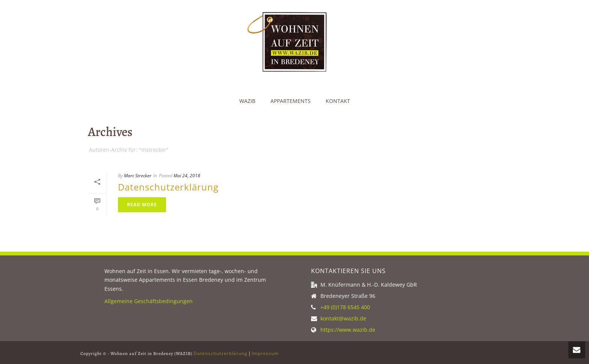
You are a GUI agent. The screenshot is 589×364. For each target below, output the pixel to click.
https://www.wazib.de (348, 330)
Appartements (291, 101)
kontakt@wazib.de (343, 319)
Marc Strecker (138, 176)
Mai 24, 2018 (187, 176)
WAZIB (247, 101)
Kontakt (338, 101)
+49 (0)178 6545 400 (345, 307)
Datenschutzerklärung (168, 187)
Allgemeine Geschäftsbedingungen (149, 301)
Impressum (265, 353)
